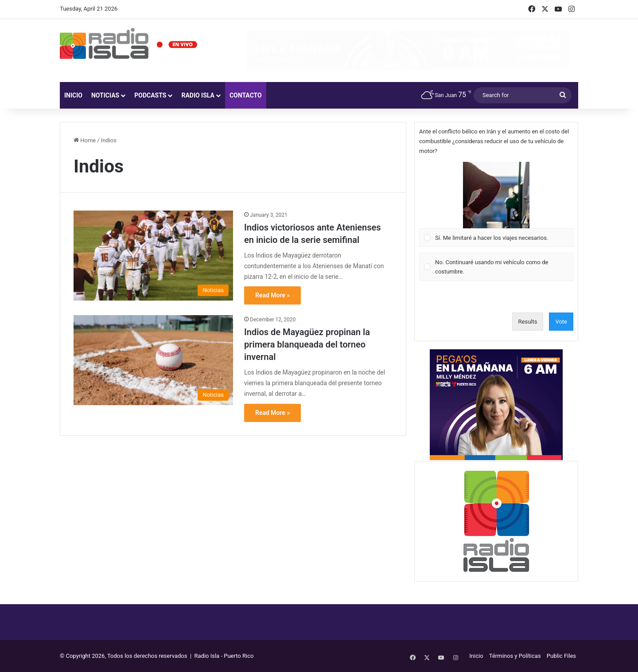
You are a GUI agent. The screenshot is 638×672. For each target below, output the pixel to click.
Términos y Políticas (515, 656)
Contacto (246, 95)
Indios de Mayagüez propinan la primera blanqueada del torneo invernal (307, 344)
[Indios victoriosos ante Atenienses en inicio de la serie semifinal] (153, 256)
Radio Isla (198, 95)
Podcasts (150, 95)
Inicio (73, 95)
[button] (496, 195)
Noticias (105, 95)
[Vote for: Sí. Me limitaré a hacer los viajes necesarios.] (496, 204)
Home (85, 140)
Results (528, 322)
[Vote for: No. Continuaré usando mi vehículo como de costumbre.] (496, 267)
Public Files (561, 656)
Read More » (272, 295)
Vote (561, 322)
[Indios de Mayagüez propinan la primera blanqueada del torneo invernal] (153, 360)
